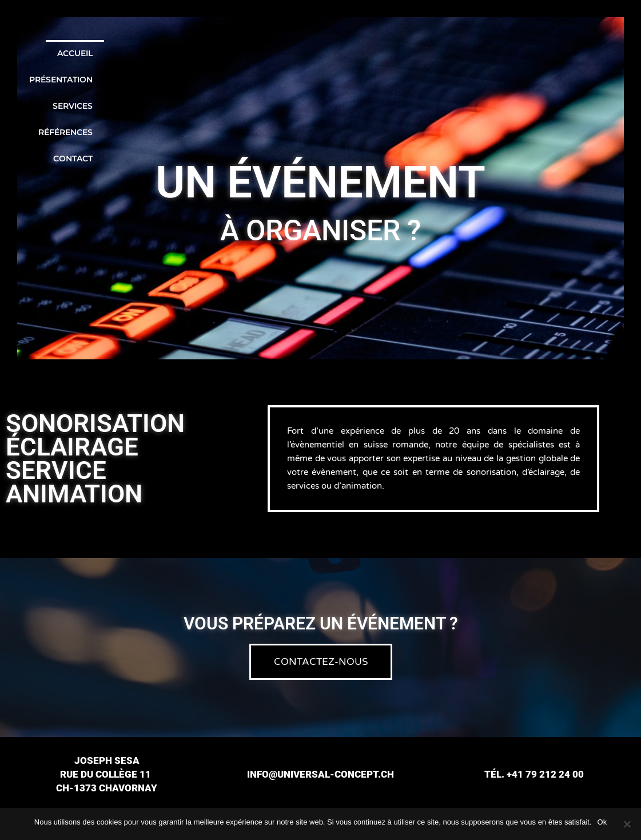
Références (534, 53)
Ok (602, 822)
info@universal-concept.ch (320, 774)
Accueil (317, 53)
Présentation (390, 53)
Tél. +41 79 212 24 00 (534, 774)
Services (464, 53)
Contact (604, 53)
